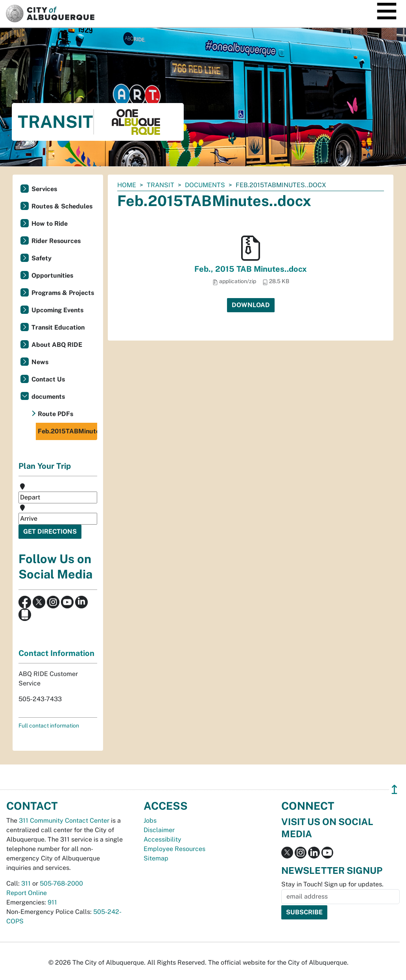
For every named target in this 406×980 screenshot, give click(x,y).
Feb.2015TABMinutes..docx (67, 431)
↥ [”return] (394, 789)
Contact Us (48, 379)
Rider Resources (56, 241)
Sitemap (156, 858)
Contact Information (56, 653)
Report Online (27, 893)
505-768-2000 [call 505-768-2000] (61, 883)
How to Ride (50, 224)
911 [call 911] (52, 902)
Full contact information (49, 726)
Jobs (150, 821)
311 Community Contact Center (64, 821)
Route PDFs (55, 414)
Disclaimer (159, 830)
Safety (42, 258)
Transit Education (58, 327)
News (40, 362)
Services (44, 189)
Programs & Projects (63, 293)
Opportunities (52, 275)
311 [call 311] (26, 883)
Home (127, 185)
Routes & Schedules (62, 206)
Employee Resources (174, 849)
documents (205, 185)
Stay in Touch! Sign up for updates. (332, 884)
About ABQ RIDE (57, 345)
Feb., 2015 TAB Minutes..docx (251, 269)
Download (251, 305)
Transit (161, 185)
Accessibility (162, 839)
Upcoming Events (57, 310)
